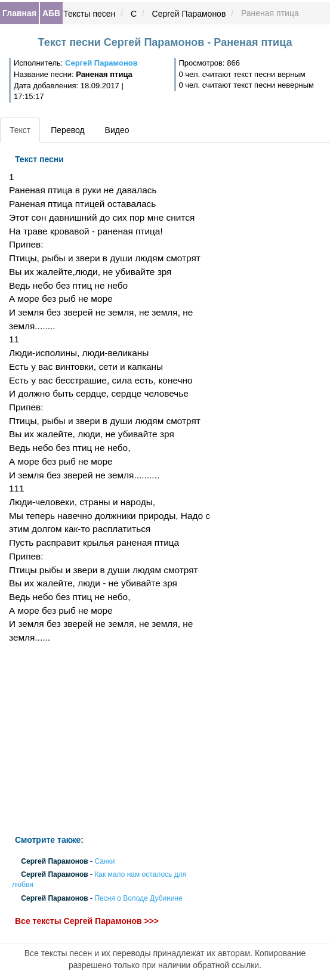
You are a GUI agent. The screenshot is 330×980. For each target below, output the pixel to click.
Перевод (67, 130)
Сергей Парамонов (189, 14)
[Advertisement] (110, 740)
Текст (20, 130)
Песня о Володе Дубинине (138, 898)
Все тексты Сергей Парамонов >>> (87, 921)
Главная (19, 13)
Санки (104, 861)
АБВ (51, 13)
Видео (117, 130)
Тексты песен (89, 14)
